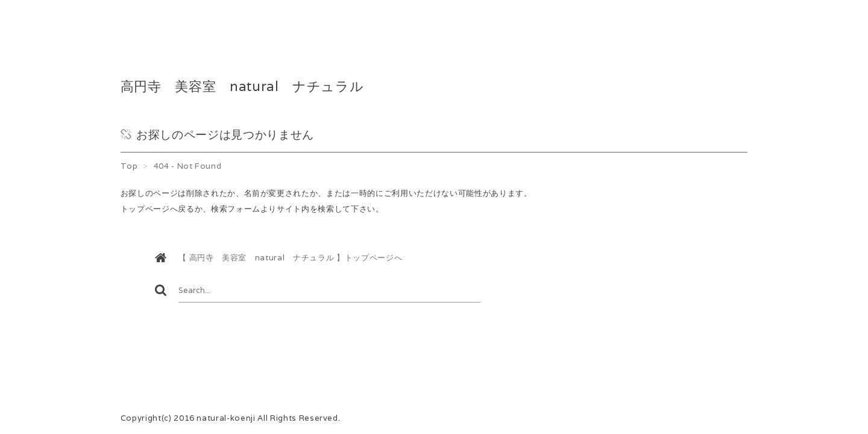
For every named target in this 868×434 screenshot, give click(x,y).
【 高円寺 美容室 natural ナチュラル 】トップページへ (290, 258)
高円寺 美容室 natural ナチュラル (242, 86)
